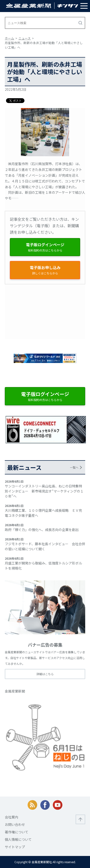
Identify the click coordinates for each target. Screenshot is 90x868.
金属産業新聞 (15, 691)
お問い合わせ (15, 824)
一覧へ (74, 467)
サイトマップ (15, 847)
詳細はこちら (45, 674)
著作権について (17, 832)
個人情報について (18, 839)
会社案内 (12, 817)
